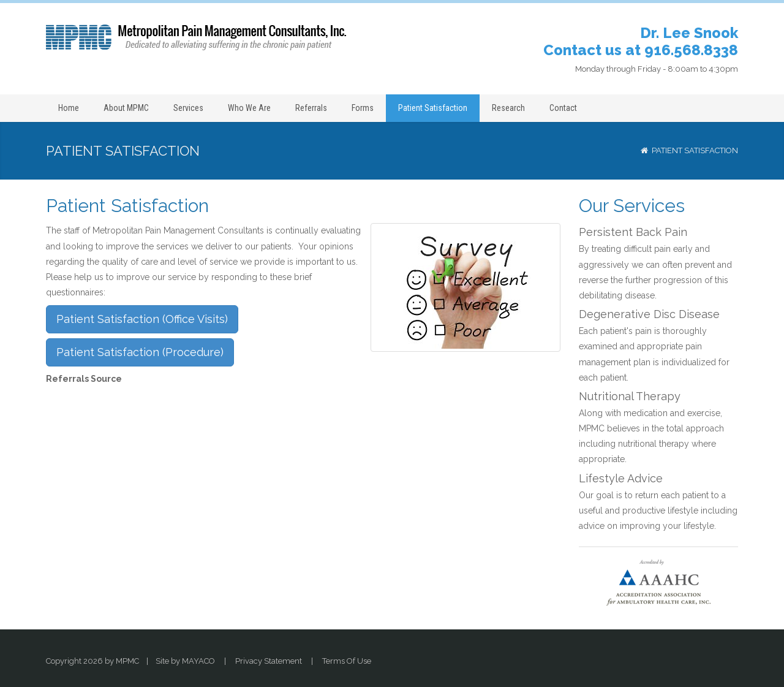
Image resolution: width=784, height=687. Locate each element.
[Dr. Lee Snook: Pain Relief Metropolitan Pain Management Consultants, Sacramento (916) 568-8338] (196, 37)
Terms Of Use (347, 661)
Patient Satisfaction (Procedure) (140, 352)
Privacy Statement (269, 661)
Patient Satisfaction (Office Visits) (142, 319)
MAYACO (198, 661)
